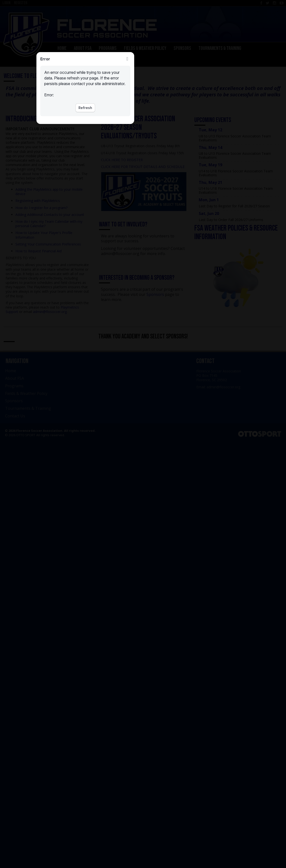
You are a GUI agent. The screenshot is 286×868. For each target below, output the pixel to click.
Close (127, 59)
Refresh (85, 108)
